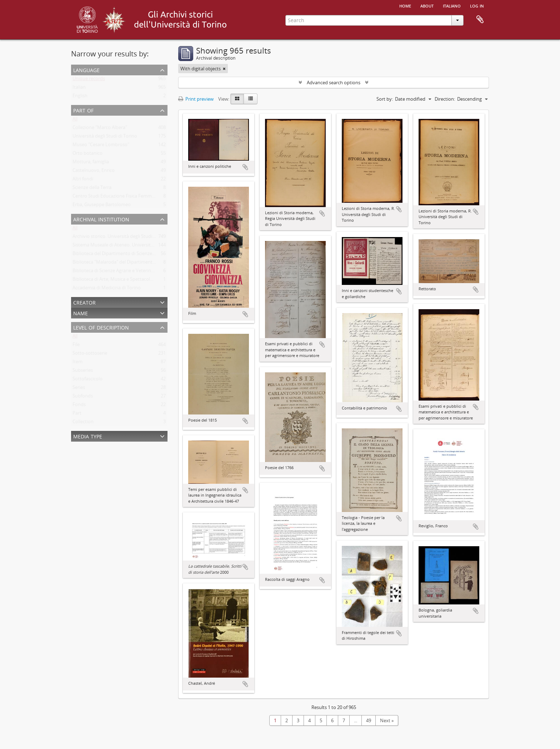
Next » (387, 720)
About (427, 5)
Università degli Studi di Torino (105, 137)
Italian (79, 89)
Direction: (445, 99)
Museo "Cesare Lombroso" (101, 146)
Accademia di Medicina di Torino (107, 289)
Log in (477, 5)
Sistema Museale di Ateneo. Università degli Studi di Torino (134, 246)
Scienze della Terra (92, 189)
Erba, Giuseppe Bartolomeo (102, 206)
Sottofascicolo (87, 380)
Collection (83, 423)
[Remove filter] (224, 69)
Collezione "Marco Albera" (100, 129)
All (75, 120)
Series (79, 389)
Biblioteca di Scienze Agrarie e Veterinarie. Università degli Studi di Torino (149, 272)
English (80, 97)
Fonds (79, 406)
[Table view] (251, 99)
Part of (83, 110)
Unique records (89, 80)
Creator (84, 302)
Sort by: (385, 99)
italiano (452, 5)
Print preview (196, 99)
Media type (88, 436)
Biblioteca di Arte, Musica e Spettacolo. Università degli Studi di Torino (146, 281)
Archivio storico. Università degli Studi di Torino (122, 238)
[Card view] (237, 99)
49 (369, 720)
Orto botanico (87, 155)
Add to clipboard (245, 167)
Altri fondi (83, 180)
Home (405, 5)
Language (86, 69)
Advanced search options (334, 82)
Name (81, 313)
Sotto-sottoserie (90, 355)
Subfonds (83, 397)
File (76, 346)
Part (77, 414)
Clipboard (480, 20)
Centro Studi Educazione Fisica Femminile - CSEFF (125, 197)
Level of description (101, 327)
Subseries (83, 372)
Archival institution (101, 219)
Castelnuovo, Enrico (94, 172)
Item (77, 363)
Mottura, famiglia (91, 163)
